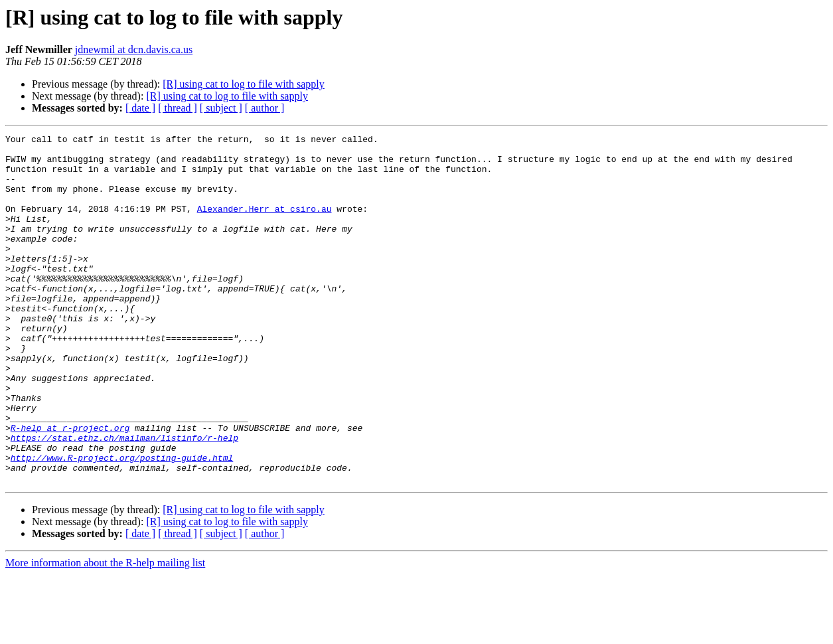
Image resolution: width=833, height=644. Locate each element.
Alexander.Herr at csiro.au (265, 224)
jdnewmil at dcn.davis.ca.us (134, 49)
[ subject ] (221, 108)
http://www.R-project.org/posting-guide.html (122, 523)
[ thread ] (178, 108)
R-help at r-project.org (70, 487)
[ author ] (265, 108)
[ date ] (140, 108)
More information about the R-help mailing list (105, 632)
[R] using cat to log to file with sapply (244, 84)
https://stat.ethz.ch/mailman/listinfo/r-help (124, 499)
